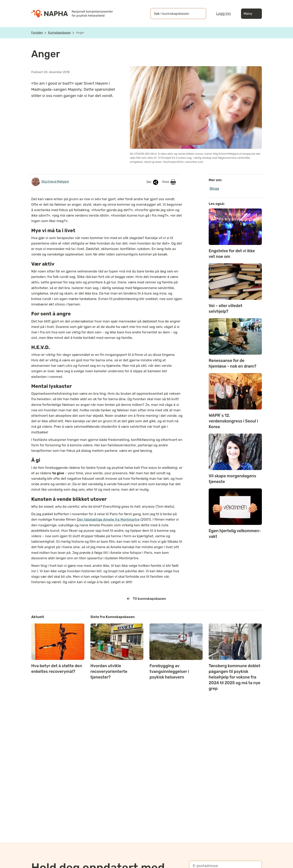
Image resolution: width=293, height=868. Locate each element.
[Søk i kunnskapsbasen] (174, 14)
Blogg (214, 188)
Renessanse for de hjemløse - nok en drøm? (232, 363)
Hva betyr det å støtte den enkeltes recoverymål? (57, 669)
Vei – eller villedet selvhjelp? (226, 308)
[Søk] (199, 14)
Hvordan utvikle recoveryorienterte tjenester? (109, 671)
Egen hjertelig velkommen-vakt (235, 534)
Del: (153, 182)
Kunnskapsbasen (60, 33)
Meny (251, 14)
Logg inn (223, 14)
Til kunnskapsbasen (146, 599)
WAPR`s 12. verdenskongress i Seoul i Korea (233, 421)
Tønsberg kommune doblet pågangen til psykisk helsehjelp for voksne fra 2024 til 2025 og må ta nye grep (234, 677)
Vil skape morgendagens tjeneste (232, 479)
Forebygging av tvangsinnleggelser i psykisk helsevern (169, 671)
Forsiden (37, 33)
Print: (169, 182)
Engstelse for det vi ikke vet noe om (232, 254)
